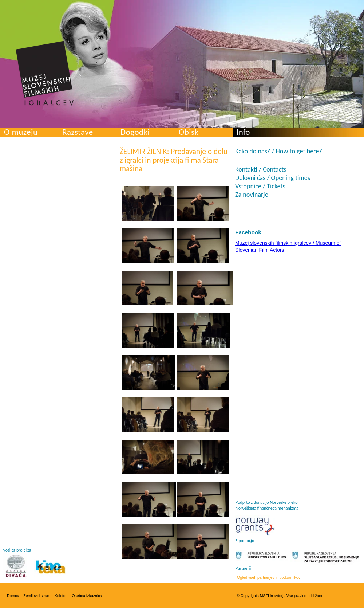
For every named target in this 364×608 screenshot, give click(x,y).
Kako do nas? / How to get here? (279, 151)
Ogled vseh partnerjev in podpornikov (269, 577)
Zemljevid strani (37, 596)
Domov (13, 596)
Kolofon (61, 596)
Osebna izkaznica (87, 596)
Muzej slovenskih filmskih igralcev (45, 73)
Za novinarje (252, 195)
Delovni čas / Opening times (273, 178)
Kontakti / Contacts (261, 169)
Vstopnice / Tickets (260, 186)
